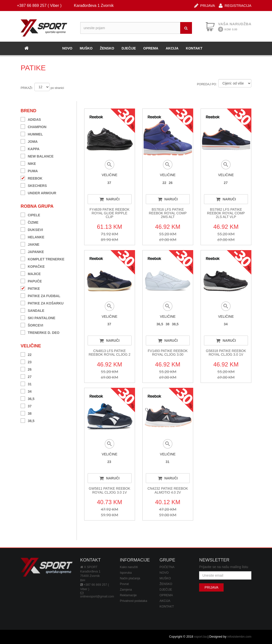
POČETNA (167, 567)
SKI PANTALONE (38, 317)
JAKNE (30, 244)
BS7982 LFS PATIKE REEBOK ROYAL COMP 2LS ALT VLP (226, 213)
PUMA (29, 170)
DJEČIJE (129, 48)
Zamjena (126, 590)
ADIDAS (31, 119)
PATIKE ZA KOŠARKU (42, 303)
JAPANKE (32, 251)
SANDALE (33, 310)
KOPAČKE (33, 266)
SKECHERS (34, 185)
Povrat (124, 584)
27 (26, 376)
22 (26, 354)
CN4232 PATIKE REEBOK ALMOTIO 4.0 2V (168, 490)
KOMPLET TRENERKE (42, 259)
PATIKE (30, 288)
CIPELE (30, 214)
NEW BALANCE (37, 156)
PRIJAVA (205, 5)
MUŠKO (86, 48)
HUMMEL (32, 134)
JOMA (29, 141)
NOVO (67, 48)
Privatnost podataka (133, 601)
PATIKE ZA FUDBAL (41, 295)
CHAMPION (34, 126)
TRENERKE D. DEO (40, 332)
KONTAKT (194, 48)
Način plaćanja (130, 578)
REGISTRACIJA (235, 5)
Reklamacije (128, 595)
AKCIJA (172, 48)
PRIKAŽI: (27, 88)
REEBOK (32, 178)
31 (26, 383)
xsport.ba (200, 637)
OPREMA (151, 48)
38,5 (27, 420)
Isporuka (126, 573)
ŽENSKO (107, 48)
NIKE (28, 163)
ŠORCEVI (32, 325)
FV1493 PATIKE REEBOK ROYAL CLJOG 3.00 (168, 353)
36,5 (27, 398)
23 (26, 361)
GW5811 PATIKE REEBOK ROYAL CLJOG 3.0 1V (110, 490)
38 (26, 413)
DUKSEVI (32, 229)
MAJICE (31, 273)
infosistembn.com (239, 637)
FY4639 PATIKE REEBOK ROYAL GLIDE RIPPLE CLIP (110, 213)
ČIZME (30, 222)
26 (26, 369)
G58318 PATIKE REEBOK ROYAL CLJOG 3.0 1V (226, 353)
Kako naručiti (129, 567)
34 (26, 391)
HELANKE (33, 237)
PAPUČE (31, 281)
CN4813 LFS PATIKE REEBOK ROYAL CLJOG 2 (109, 353)
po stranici (57, 88)
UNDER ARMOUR (38, 192)
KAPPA (30, 148)
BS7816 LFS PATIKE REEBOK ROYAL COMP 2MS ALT (168, 213)
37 (26, 406)
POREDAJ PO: (207, 84)
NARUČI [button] (109, 199)
